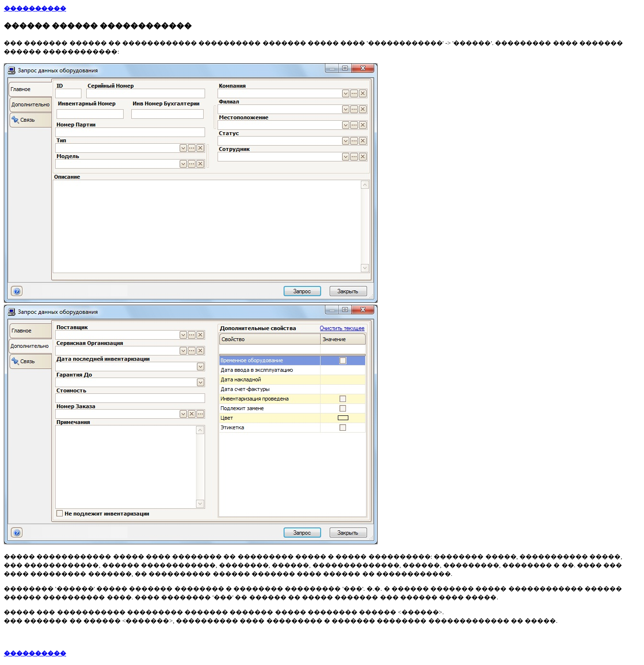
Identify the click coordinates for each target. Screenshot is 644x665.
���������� (35, 8)
